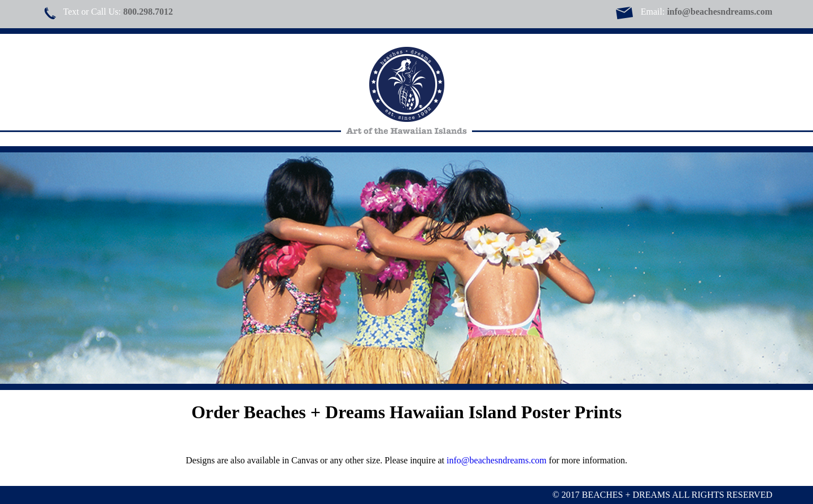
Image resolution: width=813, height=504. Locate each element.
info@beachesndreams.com (720, 12)
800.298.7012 (148, 12)
